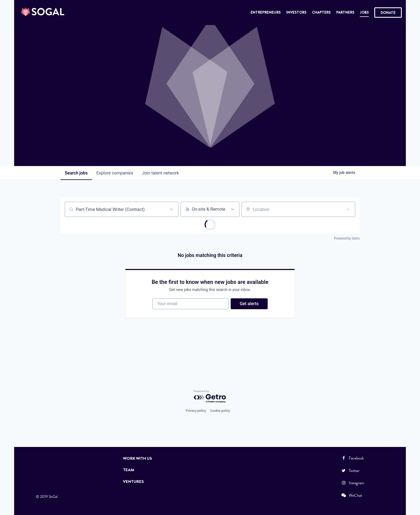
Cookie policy (220, 411)
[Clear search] (171, 209)
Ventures (133, 482)
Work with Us (138, 458)
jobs (76, 173)
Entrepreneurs (266, 12)
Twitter (350, 471)
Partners (345, 12)
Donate (388, 13)
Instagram (352, 483)
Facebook (352, 458)
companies (115, 173)
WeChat (351, 495)
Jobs (364, 12)
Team (129, 470)
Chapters (321, 12)
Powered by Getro (347, 238)
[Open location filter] (348, 209)
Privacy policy (196, 411)
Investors (296, 12)
